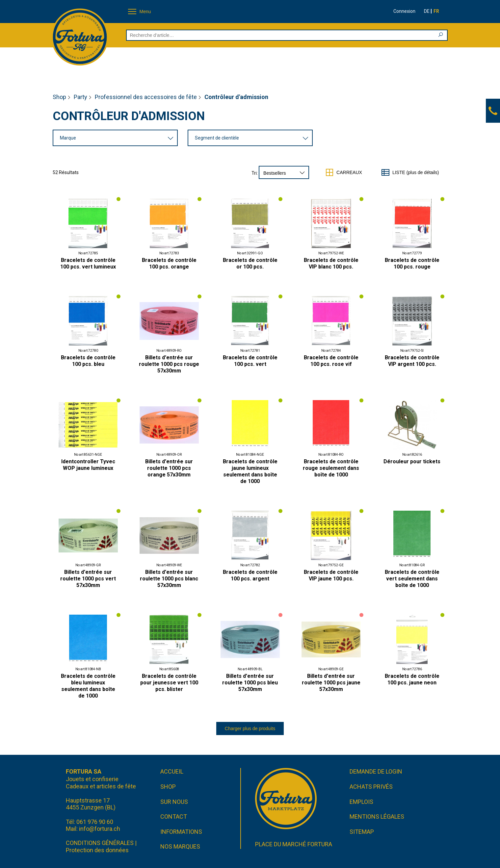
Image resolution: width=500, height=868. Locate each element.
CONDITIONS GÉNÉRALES (100, 843)
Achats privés (371, 787)
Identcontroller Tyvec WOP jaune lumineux (88, 465)
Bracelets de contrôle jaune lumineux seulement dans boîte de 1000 (250, 471)
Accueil (172, 771)
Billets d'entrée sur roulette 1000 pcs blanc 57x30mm (169, 579)
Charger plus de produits (250, 728)
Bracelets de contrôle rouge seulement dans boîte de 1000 (331, 468)
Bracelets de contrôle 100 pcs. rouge (412, 263)
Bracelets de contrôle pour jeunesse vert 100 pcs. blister (169, 683)
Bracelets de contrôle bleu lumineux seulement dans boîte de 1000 (88, 686)
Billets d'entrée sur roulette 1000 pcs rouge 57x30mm (169, 364)
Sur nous (174, 802)
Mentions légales (377, 817)
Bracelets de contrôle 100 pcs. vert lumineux (88, 263)
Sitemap (362, 832)
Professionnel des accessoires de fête (146, 97)
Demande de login (376, 771)
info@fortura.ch (100, 829)
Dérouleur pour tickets (412, 461)
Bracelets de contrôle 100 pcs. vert (250, 361)
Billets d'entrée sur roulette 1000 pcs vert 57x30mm (88, 579)
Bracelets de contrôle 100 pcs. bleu (88, 361)
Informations (181, 832)
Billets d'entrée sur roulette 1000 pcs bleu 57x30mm (250, 683)
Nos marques (180, 846)
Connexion (404, 11)
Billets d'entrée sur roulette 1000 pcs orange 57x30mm (169, 468)
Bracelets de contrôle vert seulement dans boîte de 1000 (412, 579)
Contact (174, 817)
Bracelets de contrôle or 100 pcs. (250, 263)
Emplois (361, 802)
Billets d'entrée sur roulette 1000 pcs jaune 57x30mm (331, 683)
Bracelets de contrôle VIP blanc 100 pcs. (331, 263)
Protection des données (97, 850)
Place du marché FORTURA (294, 844)
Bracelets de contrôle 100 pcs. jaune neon (412, 679)
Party (80, 97)
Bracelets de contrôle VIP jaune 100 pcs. (331, 575)
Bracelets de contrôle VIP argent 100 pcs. (412, 361)
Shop (59, 97)
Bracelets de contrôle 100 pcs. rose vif (331, 361)
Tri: (255, 173)
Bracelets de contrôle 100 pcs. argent (250, 575)
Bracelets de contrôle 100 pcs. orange (169, 263)
